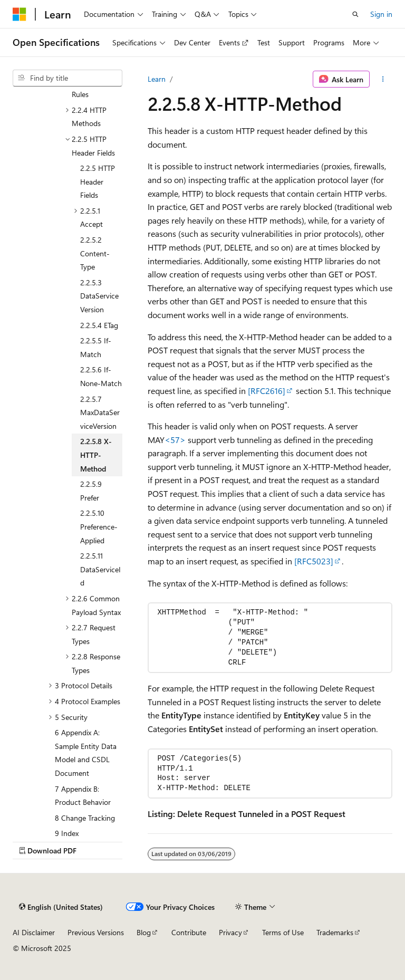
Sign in (381, 14)
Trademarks (335, 932)
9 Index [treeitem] (67, 833)
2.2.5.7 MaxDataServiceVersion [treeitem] (100, 412)
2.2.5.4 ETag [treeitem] (99, 325)
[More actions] (383, 79)
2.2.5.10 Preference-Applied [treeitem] (99, 526)
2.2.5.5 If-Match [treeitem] (96, 347)
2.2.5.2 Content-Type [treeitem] (95, 253)
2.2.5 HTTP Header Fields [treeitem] (98, 181)
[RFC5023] (314, 561)
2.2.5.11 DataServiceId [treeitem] (100, 569)
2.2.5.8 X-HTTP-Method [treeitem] (96, 455)
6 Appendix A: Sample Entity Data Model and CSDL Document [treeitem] (86, 753)
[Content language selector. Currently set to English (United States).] (61, 907)
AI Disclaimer (34, 932)
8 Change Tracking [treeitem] (85, 818)
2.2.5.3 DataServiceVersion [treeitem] (99, 296)
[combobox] (67, 78)
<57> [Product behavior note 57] (175, 440)
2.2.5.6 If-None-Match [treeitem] (101, 376)
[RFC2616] (267, 391)
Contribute (189, 932)
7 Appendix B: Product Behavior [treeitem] (83, 796)
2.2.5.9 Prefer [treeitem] (91, 491)
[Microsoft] (20, 14)
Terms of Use (283, 932)
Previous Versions (96, 932)
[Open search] (355, 14)
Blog (144, 932)
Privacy (230, 932)
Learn (157, 79)
